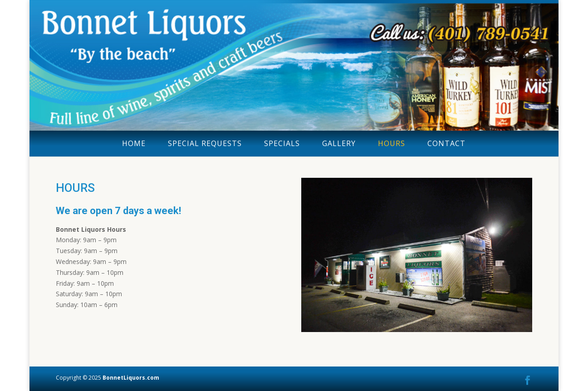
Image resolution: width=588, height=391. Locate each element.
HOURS (392, 143)
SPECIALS (282, 143)
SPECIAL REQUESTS (205, 143)
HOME (134, 143)
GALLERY (339, 143)
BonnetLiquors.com (131, 378)
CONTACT (446, 143)
